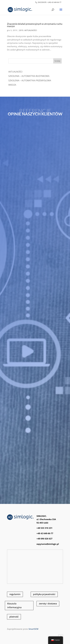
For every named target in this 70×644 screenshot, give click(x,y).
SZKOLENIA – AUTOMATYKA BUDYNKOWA (29, 76)
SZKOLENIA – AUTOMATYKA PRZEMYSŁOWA (30, 80)
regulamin (15, 594)
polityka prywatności (44, 594)
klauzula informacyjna (14, 605)
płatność (14, 617)
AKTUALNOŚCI (31, 30)
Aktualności (15, 72)
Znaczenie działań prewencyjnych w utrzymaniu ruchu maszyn (35, 25)
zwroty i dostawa (48, 603)
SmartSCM (33, 629)
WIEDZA (12, 85)
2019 (21, 30)
